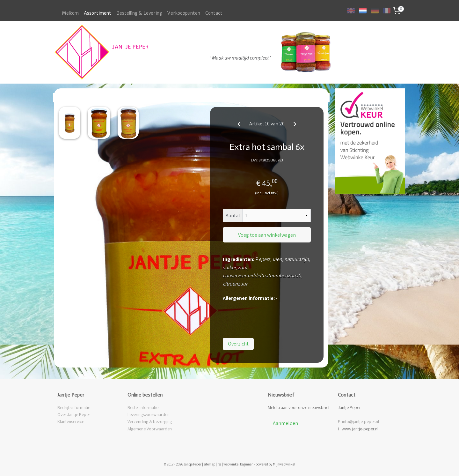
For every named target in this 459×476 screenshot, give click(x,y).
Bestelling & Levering (139, 13)
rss (219, 464)
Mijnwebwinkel (284, 464)
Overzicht (238, 344)
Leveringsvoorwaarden (149, 414)
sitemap (209, 464)
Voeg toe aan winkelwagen (267, 235)
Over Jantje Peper (74, 414)
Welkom (70, 13)
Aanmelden (285, 423)
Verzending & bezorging (150, 421)
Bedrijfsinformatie (74, 407)
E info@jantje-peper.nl (358, 421)
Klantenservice (71, 421)
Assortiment (98, 13)
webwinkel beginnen (238, 464)
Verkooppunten (184, 13)
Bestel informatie (143, 407)
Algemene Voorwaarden (150, 429)
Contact (214, 13)
